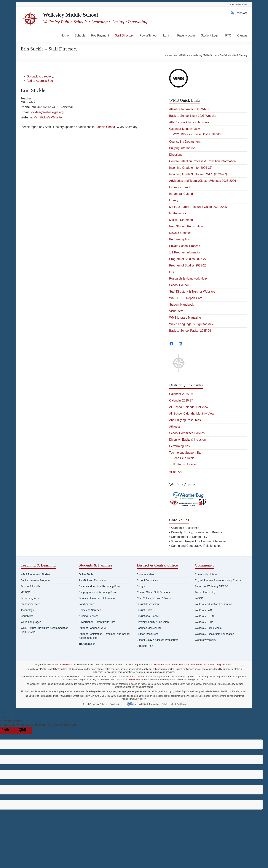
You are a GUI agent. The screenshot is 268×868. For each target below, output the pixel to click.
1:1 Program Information (185, 252)
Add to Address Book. (41, 81)
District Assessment (148, 604)
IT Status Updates (185, 464)
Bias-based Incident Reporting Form (100, 586)
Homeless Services (90, 610)
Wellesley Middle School (78, 15)
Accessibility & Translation (147, 704)
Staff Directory (124, 35)
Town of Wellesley (205, 592)
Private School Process (185, 246)
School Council (179, 285)
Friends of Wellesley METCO (212, 586)
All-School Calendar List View (189, 407)
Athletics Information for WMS (189, 109)
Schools (80, 35)
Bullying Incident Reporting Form (98, 592)
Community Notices (206, 574)
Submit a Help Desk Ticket (220, 665)
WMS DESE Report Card (186, 298)
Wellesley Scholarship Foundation (214, 634)
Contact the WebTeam (195, 665)
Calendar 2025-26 (181, 394)
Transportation (87, 644)
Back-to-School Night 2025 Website (193, 116)
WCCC (199, 598)
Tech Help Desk (183, 458)
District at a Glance (148, 616)
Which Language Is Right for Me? (191, 324)
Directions (176, 155)
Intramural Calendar (182, 194)
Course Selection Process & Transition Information (202, 161)
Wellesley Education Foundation (213, 604)
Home (65, 35)
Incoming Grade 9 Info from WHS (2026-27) (198, 174)
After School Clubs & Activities (189, 122)
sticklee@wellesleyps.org (47, 112)
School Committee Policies (187, 433)
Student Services (31, 604)
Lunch (167, 35)
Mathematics (178, 213)
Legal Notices (117, 704)
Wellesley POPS (204, 616)
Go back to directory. (40, 76)
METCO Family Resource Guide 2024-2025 (198, 207)
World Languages (31, 622)
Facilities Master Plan (149, 628)
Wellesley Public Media (208, 628)
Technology (27, 610)
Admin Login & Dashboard (176, 704)
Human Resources (148, 634)
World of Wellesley (206, 640)
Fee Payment (100, 35)
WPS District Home (238, 5)
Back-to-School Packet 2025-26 (190, 331)
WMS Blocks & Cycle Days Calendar (197, 134)
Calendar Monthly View (184, 129)
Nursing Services (89, 616)
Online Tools (86, 574)
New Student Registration (186, 226)
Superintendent (146, 574)
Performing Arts (179, 239)
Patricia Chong (105, 127)
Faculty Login (186, 35)
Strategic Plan (145, 646)
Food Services (87, 604)
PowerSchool (148, 35)
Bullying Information (182, 148)
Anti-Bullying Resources (185, 420)
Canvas (242, 35)
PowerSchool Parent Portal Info (97, 622)
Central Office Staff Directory (153, 592)
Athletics (175, 427)
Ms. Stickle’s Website (48, 117)
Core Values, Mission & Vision (154, 598)
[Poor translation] (23, 730)
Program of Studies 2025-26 (188, 265)
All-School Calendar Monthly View (192, 414)
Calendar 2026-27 (181, 400)
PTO (228, 35)
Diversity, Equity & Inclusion (187, 440)
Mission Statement (181, 220)
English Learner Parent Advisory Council (218, 580)
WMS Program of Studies (35, 574)
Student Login (210, 35)
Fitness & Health (180, 187)
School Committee (147, 580)
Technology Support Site (185, 453)
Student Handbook (182, 305)
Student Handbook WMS (93, 628)
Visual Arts (176, 311)
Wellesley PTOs (204, 622)
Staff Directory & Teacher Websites (192, 292)
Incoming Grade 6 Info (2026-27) (191, 168)
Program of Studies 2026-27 (188, 259)
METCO (25, 592)
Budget (141, 586)
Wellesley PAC (203, 610)
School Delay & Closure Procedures (158, 640)
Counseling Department (185, 142)
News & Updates (180, 233)
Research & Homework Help (188, 279)
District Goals (145, 610)
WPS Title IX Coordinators (127, 680)
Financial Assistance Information (97, 598)
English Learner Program (35, 580)
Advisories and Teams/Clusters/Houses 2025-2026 (203, 181)
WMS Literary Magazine (185, 318)
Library (174, 200)
